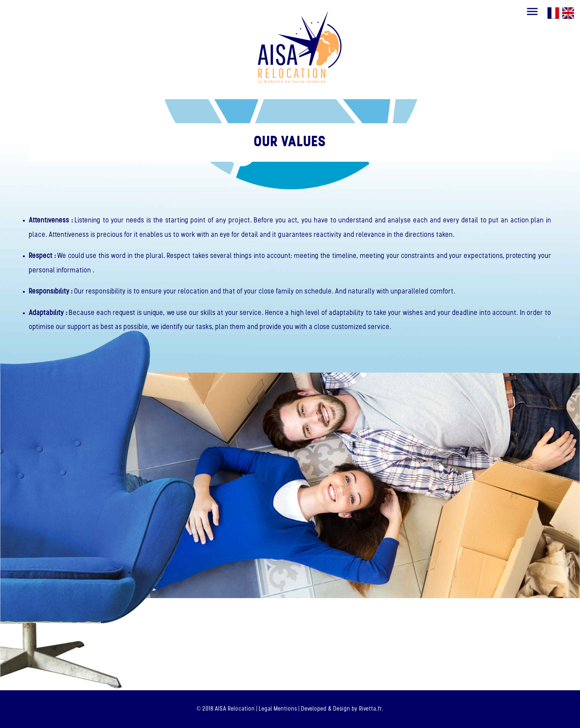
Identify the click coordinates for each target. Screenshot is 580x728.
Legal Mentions (278, 709)
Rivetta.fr (370, 709)
